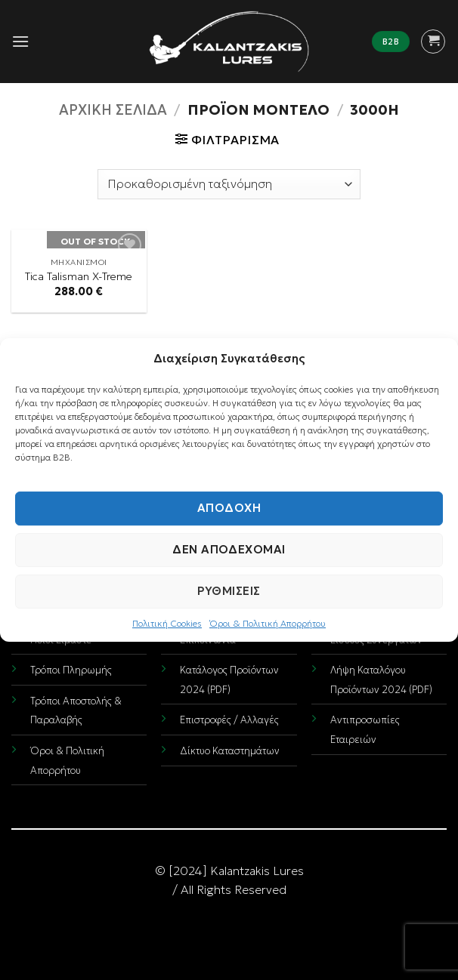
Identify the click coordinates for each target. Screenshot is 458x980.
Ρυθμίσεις (229, 591)
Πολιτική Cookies (167, 623)
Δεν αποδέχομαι (229, 549)
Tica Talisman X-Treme (79, 276)
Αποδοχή (229, 508)
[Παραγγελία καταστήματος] (229, 184)
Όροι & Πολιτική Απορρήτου (268, 623)
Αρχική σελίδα (113, 110)
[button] (20, 41)
